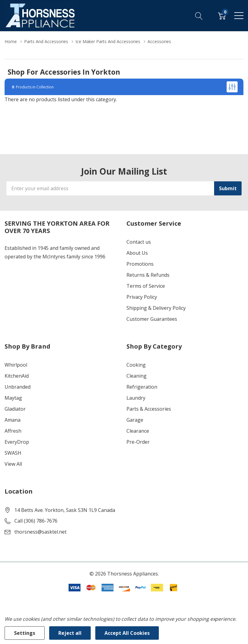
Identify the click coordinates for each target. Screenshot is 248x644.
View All (13, 464)
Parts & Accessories (149, 409)
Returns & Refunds (148, 275)
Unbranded (18, 387)
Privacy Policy (142, 297)
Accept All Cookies (127, 633)
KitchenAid (17, 376)
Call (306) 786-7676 (36, 521)
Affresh (13, 431)
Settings (25, 633)
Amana (13, 420)
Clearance (138, 431)
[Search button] (199, 16)
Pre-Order (138, 442)
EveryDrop (17, 442)
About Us (137, 253)
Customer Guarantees (152, 319)
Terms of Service (146, 286)
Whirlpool (16, 365)
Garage (135, 420)
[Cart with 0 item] (222, 16)
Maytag (13, 398)
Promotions (140, 264)
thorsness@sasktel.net (40, 532)
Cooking (136, 365)
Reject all (70, 633)
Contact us (139, 242)
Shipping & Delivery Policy (156, 308)
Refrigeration (142, 387)
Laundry (136, 398)
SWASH (13, 453)
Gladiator (15, 409)
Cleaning (137, 376)
